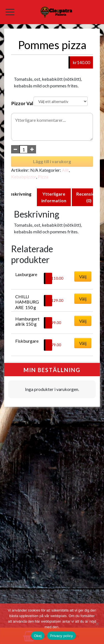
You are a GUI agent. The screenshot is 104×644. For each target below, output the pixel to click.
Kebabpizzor (24, 177)
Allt (65, 170)
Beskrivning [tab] (19, 194)
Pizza (43, 177)
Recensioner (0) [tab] (89, 197)
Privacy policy (61, 636)
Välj (83, 276)
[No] (97, 624)
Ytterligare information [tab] (54, 197)
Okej (38, 636)
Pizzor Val (22, 103)
